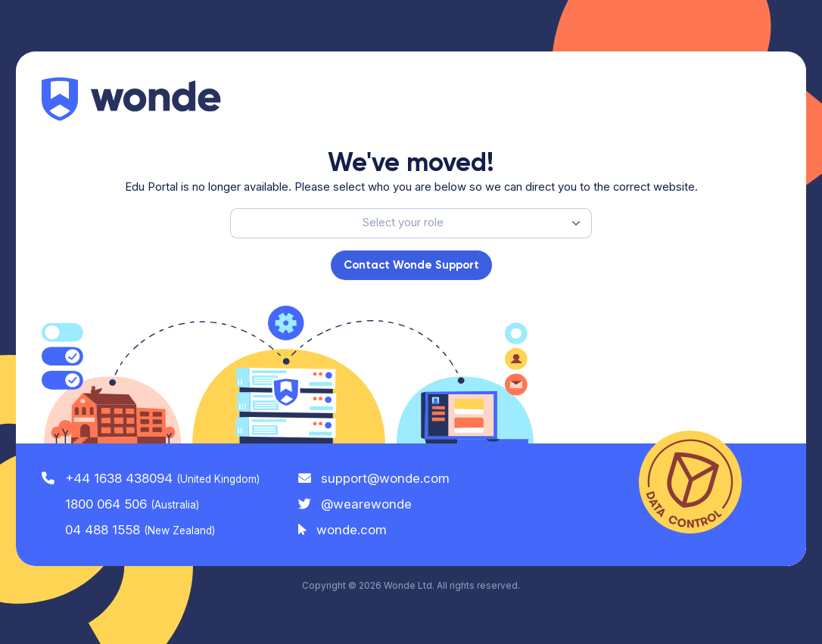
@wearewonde (355, 504)
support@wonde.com (374, 478)
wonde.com (343, 530)
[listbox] (411, 223)
